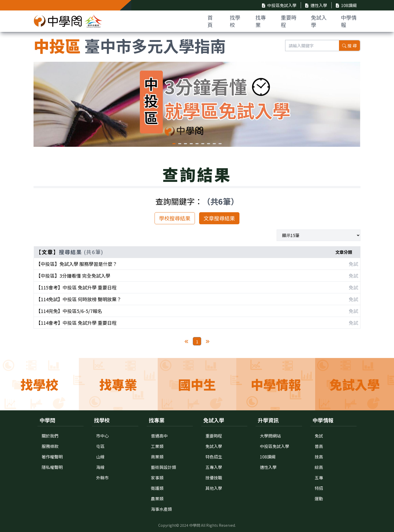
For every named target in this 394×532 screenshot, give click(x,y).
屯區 (100, 446)
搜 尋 (349, 46)
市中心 (102, 436)
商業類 (157, 457)
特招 (319, 488)
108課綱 (346, 5)
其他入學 (214, 488)
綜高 (319, 467)
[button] (174, 144)
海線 (100, 467)
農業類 (157, 499)
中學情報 (349, 21)
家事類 (157, 478)
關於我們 (50, 436)
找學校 (235, 21)
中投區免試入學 (279, 5)
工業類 (157, 446)
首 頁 (210, 21)
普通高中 (159, 436)
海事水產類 (161, 509)
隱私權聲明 (52, 467)
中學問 (195, 525)
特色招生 (214, 457)
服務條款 (50, 446)
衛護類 (157, 488)
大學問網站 (270, 436)
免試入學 (319, 21)
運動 (319, 499)
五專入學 (214, 467)
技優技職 (214, 478)
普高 (319, 446)
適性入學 (316, 5)
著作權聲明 (52, 457)
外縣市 (102, 478)
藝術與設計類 (163, 467)
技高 (319, 457)
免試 (319, 436)
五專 (319, 478)
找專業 (261, 21)
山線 (100, 457)
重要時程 (289, 21)
